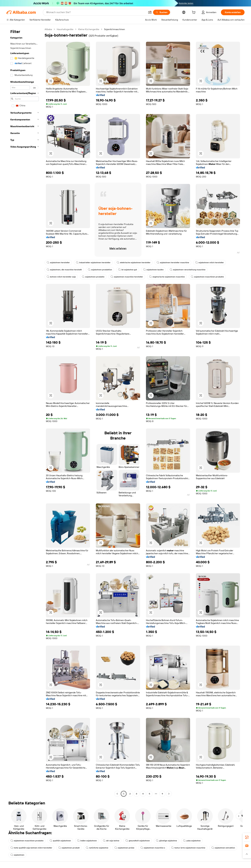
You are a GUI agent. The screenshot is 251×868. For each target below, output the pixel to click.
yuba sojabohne (192, 841)
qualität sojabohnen (60, 841)
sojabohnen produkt (69, 848)
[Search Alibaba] (96, 12)
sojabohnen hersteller (58, 263)
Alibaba (48, 29)
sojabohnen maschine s (153, 848)
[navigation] (25, 412)
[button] (150, 12)
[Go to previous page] (117, 794)
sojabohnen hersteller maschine (173, 263)
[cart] (194, 13)
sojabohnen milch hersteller (210, 263)
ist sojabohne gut (128, 270)
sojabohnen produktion (100, 270)
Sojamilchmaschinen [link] (115, 29)
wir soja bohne (111, 841)
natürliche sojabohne (97, 848)
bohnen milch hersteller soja (61, 277)
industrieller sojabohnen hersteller (93, 263)
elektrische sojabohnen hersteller (134, 263)
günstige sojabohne (166, 841)
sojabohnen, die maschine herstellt (64, 270)
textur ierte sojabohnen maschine (188, 848)
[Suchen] (162, 12)
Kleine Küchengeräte (89, 29)
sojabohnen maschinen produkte (207, 277)
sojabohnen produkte (93, 277)
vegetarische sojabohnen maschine (167, 277)
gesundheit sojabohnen (138, 841)
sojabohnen (17, 855)
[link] (247, 837)
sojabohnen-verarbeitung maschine (188, 270)
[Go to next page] (169, 794)
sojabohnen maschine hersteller (127, 277)
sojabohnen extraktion (223, 848)
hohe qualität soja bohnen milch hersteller (31, 848)
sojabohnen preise (124, 848)
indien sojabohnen (87, 841)
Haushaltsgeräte (65, 29)
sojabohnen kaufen (153, 270)
